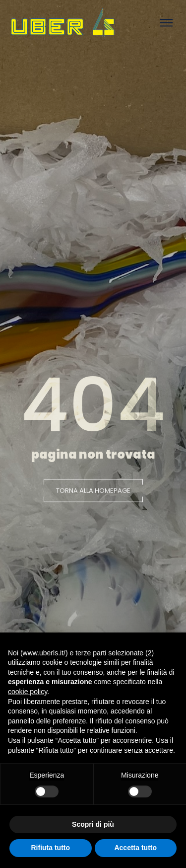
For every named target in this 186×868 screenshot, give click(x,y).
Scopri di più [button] (93, 824)
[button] (93, 492)
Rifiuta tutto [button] (50, 848)
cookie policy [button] (28, 692)
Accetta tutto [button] (135, 848)
